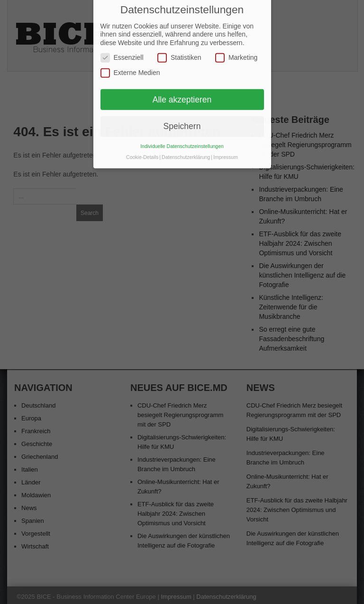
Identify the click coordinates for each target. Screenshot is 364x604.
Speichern (182, 117)
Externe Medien (130, 63)
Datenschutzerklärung (186, 148)
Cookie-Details (142, 148)
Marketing (236, 48)
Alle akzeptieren (182, 90)
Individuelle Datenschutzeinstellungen (182, 137)
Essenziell (122, 48)
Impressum (226, 148)
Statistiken (179, 48)
